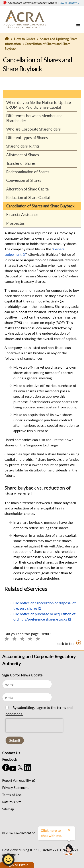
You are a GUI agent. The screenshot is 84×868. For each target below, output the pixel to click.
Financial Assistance (22, 214)
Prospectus (15, 223)
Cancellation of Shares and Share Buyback (40, 206)
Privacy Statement (15, 788)
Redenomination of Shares (28, 172)
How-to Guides (25, 39)
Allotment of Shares (23, 155)
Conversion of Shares (24, 180)
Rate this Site (12, 802)
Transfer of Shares (21, 163)
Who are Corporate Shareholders (33, 129)
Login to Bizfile (17, 865)
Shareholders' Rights (23, 146)
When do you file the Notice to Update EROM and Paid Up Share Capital (39, 105)
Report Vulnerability (17, 780)
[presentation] (34, 735)
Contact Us (11, 753)
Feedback (10, 759)
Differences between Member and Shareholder (34, 118)
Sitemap (8, 809)
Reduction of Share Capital (28, 197)
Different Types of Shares (27, 138)
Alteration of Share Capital (28, 189)
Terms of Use (12, 795)
